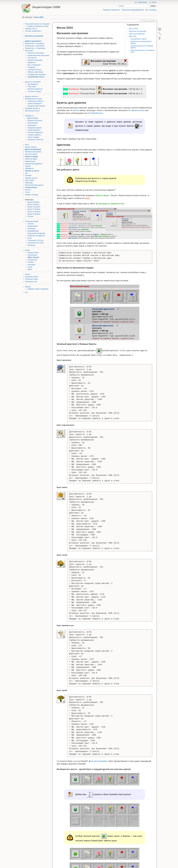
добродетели (97, 113)
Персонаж (29, 51)
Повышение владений (36, 233)
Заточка (31, 224)
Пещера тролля (31, 178)
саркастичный (137, 110)
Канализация (33, 123)
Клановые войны (32, 277)
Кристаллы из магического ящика (141, 42)
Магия (27, 250)
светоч (76, 110)
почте (87, 198)
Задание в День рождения (38, 289)
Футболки (31, 245)
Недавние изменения (111, 10)
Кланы (28, 274)
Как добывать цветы (139, 39)
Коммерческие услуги (34, 99)
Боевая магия (33, 253)
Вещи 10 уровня (34, 207)
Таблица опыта (31, 29)
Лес (26, 173)
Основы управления (33, 31)
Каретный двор (31, 159)
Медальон (32, 63)
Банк (27, 145)
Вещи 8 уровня (33, 202)
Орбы (30, 269)
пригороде (103, 204)
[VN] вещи (31, 229)
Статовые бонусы (34, 70)
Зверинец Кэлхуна (35, 120)
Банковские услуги (32, 111)
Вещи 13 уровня (34, 209)
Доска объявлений (33, 149)
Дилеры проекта (31, 96)
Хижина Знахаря (32, 195)
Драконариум (33, 118)
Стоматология (31, 187)
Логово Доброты (34, 130)
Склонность (32, 58)
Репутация (32, 87)
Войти (154, 2)
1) (115, 189)
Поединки (31, 67)
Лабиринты (29, 116)
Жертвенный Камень (33, 152)
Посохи (30, 216)
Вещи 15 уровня (34, 214)
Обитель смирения (35, 132)
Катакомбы (32, 125)
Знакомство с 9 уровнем (35, 46)
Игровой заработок (35, 89)
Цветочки (133, 36)
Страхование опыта (36, 77)
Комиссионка (30, 161)
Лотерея (28, 176)
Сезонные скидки (34, 91)
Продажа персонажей (36, 106)
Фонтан (28, 190)
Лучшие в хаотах (32, 171)
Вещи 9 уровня (33, 204)
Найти (153, 6)
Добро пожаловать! (33, 41)
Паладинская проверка (37, 74)
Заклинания (32, 255)
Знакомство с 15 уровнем (35, 48)
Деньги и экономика (33, 82)
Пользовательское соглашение (37, 24)
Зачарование (33, 226)
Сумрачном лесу (117, 204)
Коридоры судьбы (35, 128)
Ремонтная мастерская (34, 185)
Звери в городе (31, 156)
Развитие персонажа (36, 53)
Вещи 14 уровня (34, 212)
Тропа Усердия (33, 137)
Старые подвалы (34, 135)
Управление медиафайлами (133, 10)
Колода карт (32, 260)
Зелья (30, 267)
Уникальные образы (35, 101)
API (26, 293)
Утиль (27, 192)
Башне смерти (103, 195)
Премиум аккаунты (32, 108)
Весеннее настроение (34, 36)
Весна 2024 (39, 17)
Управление (142, 2)
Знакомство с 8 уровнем (35, 43)
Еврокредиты (33, 84)
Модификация (33, 231)
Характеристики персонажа (38, 55)
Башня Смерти (31, 147)
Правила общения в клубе (38, 26)
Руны (30, 238)
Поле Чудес (30, 180)
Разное (28, 287)
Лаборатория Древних (34, 164)
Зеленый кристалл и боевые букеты (142, 47)
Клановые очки (31, 282)
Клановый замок (31, 279)
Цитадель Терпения (35, 140)
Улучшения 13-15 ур (35, 240)
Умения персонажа (35, 60)
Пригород (29, 183)
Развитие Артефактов (36, 236)
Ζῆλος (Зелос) (33, 257)
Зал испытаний (31, 154)
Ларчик (28, 166)
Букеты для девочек (137, 34)
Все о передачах (34, 65)
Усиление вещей (32, 221)
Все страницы (151, 10)
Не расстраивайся (99, 761)
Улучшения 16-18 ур (35, 243)
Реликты (31, 262)
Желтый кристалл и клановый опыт (142, 51)
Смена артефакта (35, 104)
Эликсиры (31, 265)
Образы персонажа (35, 72)
